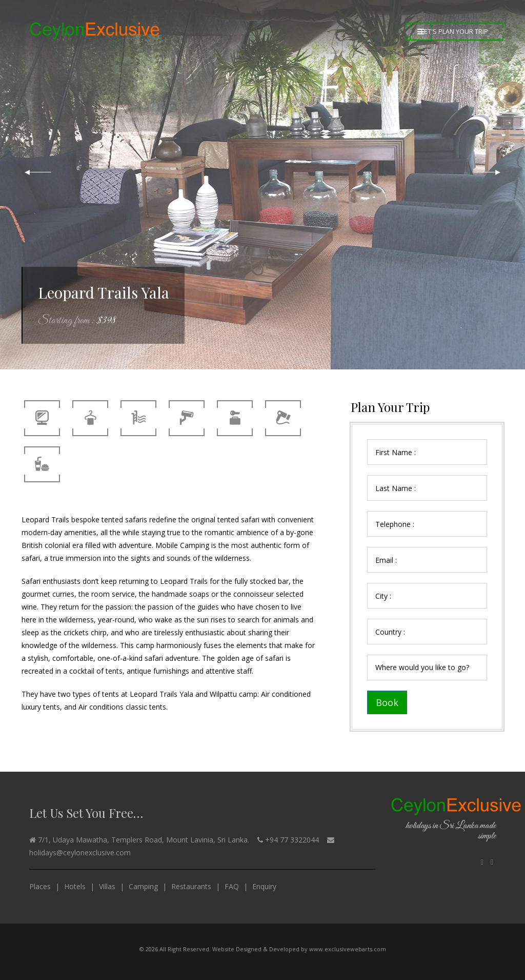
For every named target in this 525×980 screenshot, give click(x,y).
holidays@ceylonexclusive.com (80, 852)
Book (387, 702)
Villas (107, 886)
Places (40, 886)
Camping (143, 886)
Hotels (75, 886)
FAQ (232, 886)
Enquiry (264, 886)
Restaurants (191, 886)
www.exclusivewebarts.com (348, 949)
